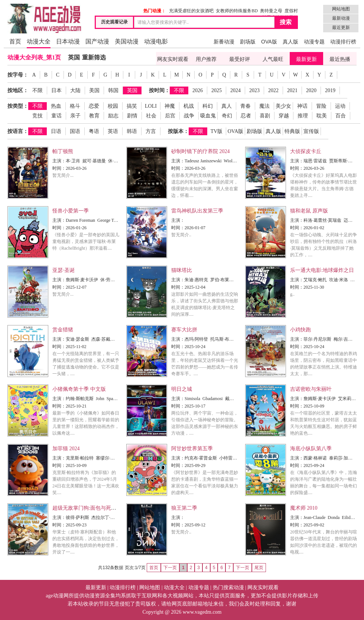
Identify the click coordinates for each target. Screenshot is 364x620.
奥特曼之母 (271, 11)
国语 (75, 131)
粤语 (94, 131)
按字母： (18, 75)
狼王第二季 (184, 508)
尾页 (259, 568)
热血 (56, 106)
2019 (330, 90)
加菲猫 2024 (66, 449)
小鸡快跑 (300, 330)
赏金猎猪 (63, 330)
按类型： (18, 106)
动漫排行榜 (343, 42)
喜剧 (265, 116)
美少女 (283, 106)
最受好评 (240, 59)
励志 (113, 116)
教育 (94, 116)
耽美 (322, 116)
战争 (189, 116)
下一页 (243, 568)
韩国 (113, 90)
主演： (59, 161)
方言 (151, 131)
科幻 (208, 106)
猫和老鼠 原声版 (309, 211)
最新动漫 (341, 18)
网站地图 (341, 9)
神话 (302, 106)
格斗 (75, 106)
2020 (311, 90)
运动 (340, 106)
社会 (151, 116)
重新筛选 (94, 57)
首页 (15, 41)
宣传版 (311, 131)
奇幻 (227, 116)
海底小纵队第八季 (311, 449)
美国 (94, 90)
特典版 (292, 131)
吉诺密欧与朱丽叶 (311, 389)
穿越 (284, 116)
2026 (198, 90)
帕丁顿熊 (63, 151)
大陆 (75, 90)
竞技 (38, 116)
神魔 (170, 106)
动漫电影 (156, 41)
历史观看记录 (114, 22)
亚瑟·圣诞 (64, 270)
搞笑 (132, 106)
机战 (189, 106)
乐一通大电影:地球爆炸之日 (322, 270)
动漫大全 (39, 41)
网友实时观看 (173, 59)
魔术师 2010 (304, 508)
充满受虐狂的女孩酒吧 (191, 11)
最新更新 (306, 59)
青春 (246, 106)
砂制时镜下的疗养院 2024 (201, 151)
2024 (235, 90)
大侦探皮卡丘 (306, 151)
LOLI (151, 106)
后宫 (170, 116)
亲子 (75, 116)
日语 (56, 131)
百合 (341, 116)
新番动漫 (224, 42)
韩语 (132, 131)
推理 (303, 116)
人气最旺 (273, 59)
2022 (273, 90)
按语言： (18, 131)
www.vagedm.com (202, 612)
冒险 (321, 106)
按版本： (178, 131)
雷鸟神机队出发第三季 (197, 211)
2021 (292, 90)
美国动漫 (127, 41)
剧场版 (248, 42)
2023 (254, 90)
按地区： (18, 90)
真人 (227, 106)
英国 (74, 57)
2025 (217, 90)
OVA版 (269, 42)
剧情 (132, 116)
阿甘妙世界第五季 (192, 449)
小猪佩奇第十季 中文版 (79, 389)
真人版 (290, 42)
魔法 (264, 106)
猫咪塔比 (182, 270)
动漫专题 (314, 42)
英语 (113, 131)
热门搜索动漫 (228, 587)
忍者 (246, 116)
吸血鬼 (208, 116)
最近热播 (340, 59)
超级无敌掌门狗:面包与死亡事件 (90, 508)
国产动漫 (97, 41)
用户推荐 (206, 59)
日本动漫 (68, 41)
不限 (38, 90)
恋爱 (94, 106)
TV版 (217, 131)
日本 (56, 90)
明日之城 (182, 389)
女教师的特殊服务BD (237, 11)
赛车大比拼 (184, 330)
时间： (59, 168)
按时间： (159, 90)
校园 (113, 106)
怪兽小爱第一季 (71, 211)
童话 (56, 116)
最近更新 (341, 27)
